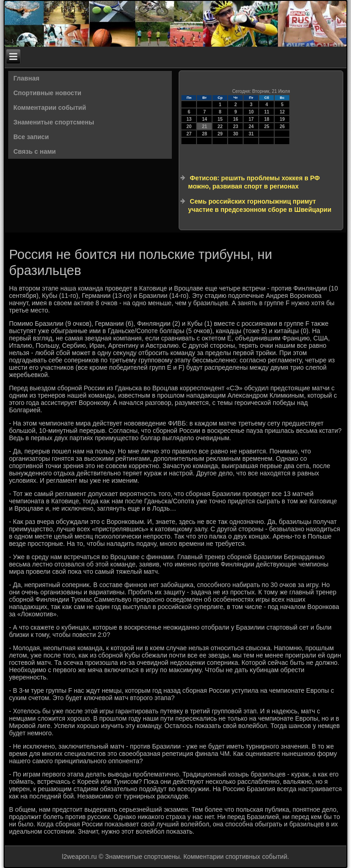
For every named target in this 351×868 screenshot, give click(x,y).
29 (220, 134)
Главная (26, 78)
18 (267, 119)
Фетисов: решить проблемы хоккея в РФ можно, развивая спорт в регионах (254, 182)
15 (220, 119)
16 (236, 119)
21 (205, 127)
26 (282, 127)
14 (205, 119)
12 (282, 112)
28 (205, 134)
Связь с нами (35, 151)
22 (220, 127)
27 (189, 134)
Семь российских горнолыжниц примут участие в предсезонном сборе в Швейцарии (260, 205)
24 (251, 127)
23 (236, 127)
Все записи (31, 137)
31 (251, 134)
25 (267, 127)
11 (267, 112)
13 (189, 119)
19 (282, 119)
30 (236, 134)
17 (251, 119)
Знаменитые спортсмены (54, 122)
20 (189, 127)
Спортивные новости (47, 93)
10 (251, 112)
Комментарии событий (50, 108)
